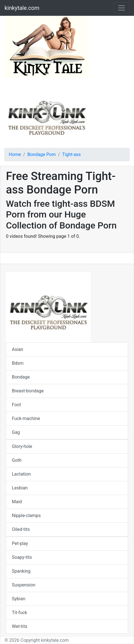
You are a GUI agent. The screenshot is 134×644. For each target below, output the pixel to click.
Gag (16, 432)
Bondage (21, 377)
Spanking (21, 571)
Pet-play (20, 543)
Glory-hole (22, 446)
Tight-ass (72, 154)
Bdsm (18, 363)
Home (15, 154)
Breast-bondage (28, 391)
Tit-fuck (20, 613)
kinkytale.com (22, 8)
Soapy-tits (22, 557)
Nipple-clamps (26, 516)
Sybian (19, 599)
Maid (17, 502)
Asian (18, 349)
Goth (17, 460)
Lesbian (20, 488)
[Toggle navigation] (122, 8)
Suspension (24, 585)
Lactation (21, 474)
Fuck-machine (26, 418)
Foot (16, 405)
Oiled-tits (21, 529)
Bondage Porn (42, 154)
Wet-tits (20, 626)
